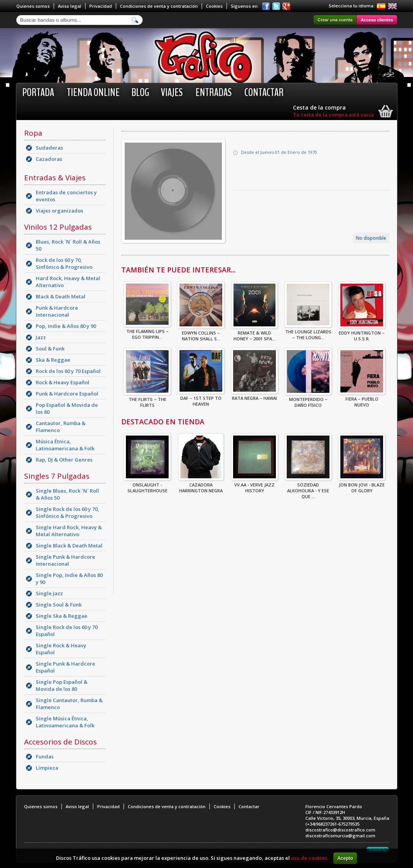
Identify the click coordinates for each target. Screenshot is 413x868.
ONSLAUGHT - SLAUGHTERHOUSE (147, 485)
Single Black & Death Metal (69, 546)
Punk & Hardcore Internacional (57, 311)
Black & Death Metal (61, 296)
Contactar (264, 92)
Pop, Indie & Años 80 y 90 (66, 326)
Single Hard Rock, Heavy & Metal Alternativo (69, 531)
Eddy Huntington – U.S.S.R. (362, 333)
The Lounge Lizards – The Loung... (308, 332)
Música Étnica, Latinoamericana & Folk (65, 445)
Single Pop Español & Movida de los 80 (62, 685)
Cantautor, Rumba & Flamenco (61, 427)
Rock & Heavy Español (63, 382)
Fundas (45, 756)
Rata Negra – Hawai (254, 396)
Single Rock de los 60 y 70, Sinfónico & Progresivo (67, 512)
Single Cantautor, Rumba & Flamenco (69, 704)
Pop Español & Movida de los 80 (67, 408)
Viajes (172, 92)
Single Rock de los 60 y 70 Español (67, 631)
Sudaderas (49, 148)
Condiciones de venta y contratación (159, 6)
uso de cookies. (310, 858)
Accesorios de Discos (60, 742)
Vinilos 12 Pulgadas (58, 227)
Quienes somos (33, 6)
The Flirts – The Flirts (147, 400)
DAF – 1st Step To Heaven (201, 399)
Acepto (345, 858)
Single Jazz (49, 593)
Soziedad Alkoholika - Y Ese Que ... (308, 488)
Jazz (41, 337)
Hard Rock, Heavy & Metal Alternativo (68, 282)
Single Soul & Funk (59, 605)
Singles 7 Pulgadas (57, 476)
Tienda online (93, 92)
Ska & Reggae (53, 360)
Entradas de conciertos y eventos (66, 196)
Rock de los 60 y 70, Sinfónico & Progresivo (64, 263)
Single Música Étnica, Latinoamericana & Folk (65, 722)
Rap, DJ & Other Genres (64, 460)
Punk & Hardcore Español (67, 394)
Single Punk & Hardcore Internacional (65, 560)
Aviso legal (70, 6)
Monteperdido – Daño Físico (308, 400)
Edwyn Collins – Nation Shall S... (201, 333)
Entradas (213, 92)
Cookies (214, 6)
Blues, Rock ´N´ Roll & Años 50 (68, 245)
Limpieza (47, 768)
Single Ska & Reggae (62, 616)
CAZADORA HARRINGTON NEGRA (201, 485)
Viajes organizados (59, 211)
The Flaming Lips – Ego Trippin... (147, 332)
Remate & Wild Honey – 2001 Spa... (254, 333)
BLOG (140, 92)
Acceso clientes (377, 20)
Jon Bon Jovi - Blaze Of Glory (362, 485)
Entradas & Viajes (55, 178)
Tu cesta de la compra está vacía (333, 115)
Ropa (33, 133)
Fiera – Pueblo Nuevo (362, 399)
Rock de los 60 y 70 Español (68, 371)
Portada (38, 92)
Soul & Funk (50, 349)
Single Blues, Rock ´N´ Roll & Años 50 (67, 494)
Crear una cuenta (335, 20)
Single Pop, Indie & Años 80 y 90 (69, 579)
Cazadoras (49, 159)
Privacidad (101, 6)
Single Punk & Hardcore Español (65, 667)
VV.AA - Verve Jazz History (254, 485)
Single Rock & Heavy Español (61, 649)
